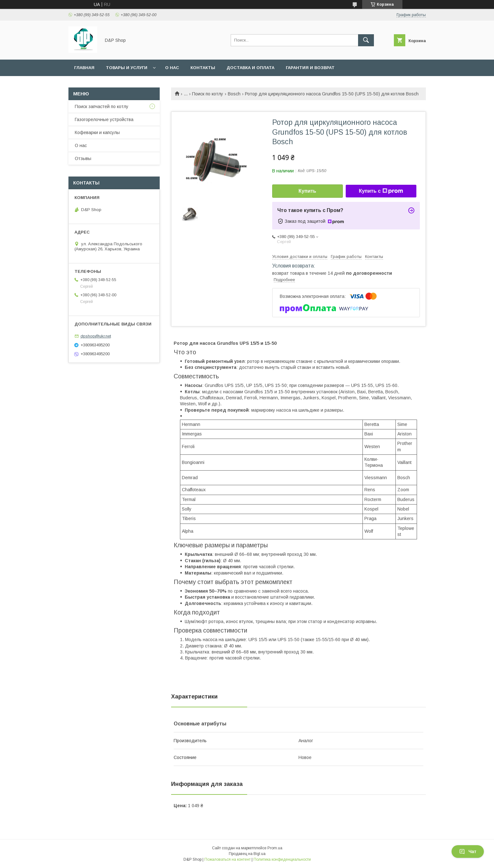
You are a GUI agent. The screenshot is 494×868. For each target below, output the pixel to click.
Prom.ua (275, 848)
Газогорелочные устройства (104, 119)
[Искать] (366, 40)
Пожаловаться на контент (228, 859)
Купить (307, 191)
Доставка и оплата (250, 68)
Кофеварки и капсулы (97, 132)
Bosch (234, 94)
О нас (172, 68)
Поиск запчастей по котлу (102, 106)
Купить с (381, 191)
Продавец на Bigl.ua (247, 854)
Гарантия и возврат (310, 68)
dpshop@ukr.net (96, 336)
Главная (84, 68)
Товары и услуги (127, 68)
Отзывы (83, 158)
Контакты (203, 68)
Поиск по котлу (208, 94)
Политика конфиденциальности (282, 859)
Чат (468, 852)
